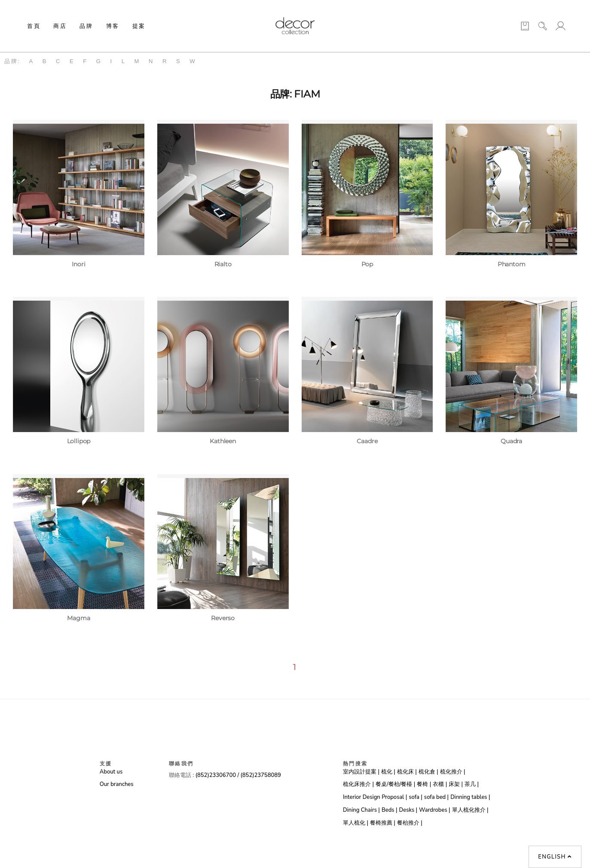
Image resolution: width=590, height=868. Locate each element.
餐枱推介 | (410, 823)
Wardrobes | (435, 810)
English (555, 857)
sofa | (416, 797)
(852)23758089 (262, 775)
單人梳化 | (356, 823)
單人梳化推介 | (470, 810)
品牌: (12, 61)
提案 (139, 26)
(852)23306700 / (218, 775)
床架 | (456, 784)
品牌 (86, 26)
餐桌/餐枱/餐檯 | (395, 784)
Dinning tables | (470, 797)
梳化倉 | (428, 772)
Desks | (408, 810)
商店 (60, 26)
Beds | (390, 810)
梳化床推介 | (358, 784)
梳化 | (388, 772)
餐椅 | (424, 784)
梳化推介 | (453, 772)
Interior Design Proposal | (375, 797)
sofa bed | (436, 797)
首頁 (34, 26)
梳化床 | (407, 772)
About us (111, 772)
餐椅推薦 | (383, 823)
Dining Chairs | (361, 810)
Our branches (117, 784)
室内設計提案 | (361, 772)
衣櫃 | (440, 784)
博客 (113, 26)
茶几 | (472, 784)
